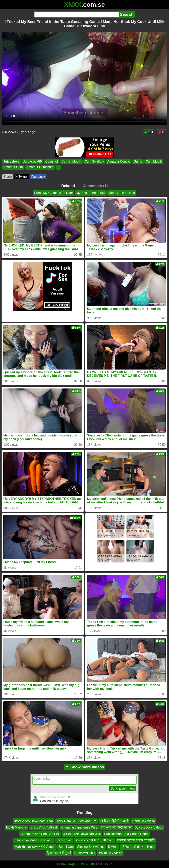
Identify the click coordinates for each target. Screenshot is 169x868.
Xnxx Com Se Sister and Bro (76, 821)
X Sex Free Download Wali (82, 834)
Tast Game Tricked (122, 193)
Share (8, 177)
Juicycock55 (32, 161)
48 (161, 132)
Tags (72, 864)
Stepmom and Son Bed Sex (40, 834)
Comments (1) (95, 186)
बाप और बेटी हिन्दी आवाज (116, 827)
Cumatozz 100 (84, 853)
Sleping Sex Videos (91, 847)
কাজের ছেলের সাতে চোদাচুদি (136, 840)
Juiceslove (11, 161)
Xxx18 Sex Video (110, 853)
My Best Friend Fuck (91, 193)
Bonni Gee (66, 847)
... (58, 167)
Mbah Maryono (17, 827)
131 (149, 132)
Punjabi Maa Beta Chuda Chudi (126, 834)
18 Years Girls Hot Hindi (138, 847)
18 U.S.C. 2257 (101, 864)
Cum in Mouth (71, 161)
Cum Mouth (154, 161)
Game (138, 161)
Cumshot (52, 161)
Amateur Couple (119, 161)
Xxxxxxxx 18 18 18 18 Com (94, 840)
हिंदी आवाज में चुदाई (59, 853)
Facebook (38, 177)
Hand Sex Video (143, 821)
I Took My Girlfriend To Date (53, 193)
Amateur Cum (13, 167)
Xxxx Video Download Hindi (33, 821)
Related (68, 186)
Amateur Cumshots (40, 167)
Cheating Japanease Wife (79, 827)
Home (61, 864)
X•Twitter (22, 177)
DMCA (83, 864)
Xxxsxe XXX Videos (149, 827)
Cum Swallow (94, 161)
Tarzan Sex (64, 840)
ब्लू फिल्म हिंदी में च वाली (114, 821)
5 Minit (113, 847)
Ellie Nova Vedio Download (33, 840)
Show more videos (85, 767)
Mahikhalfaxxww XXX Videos (35, 847)
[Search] (76, 14)
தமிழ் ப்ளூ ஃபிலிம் (44, 827)
